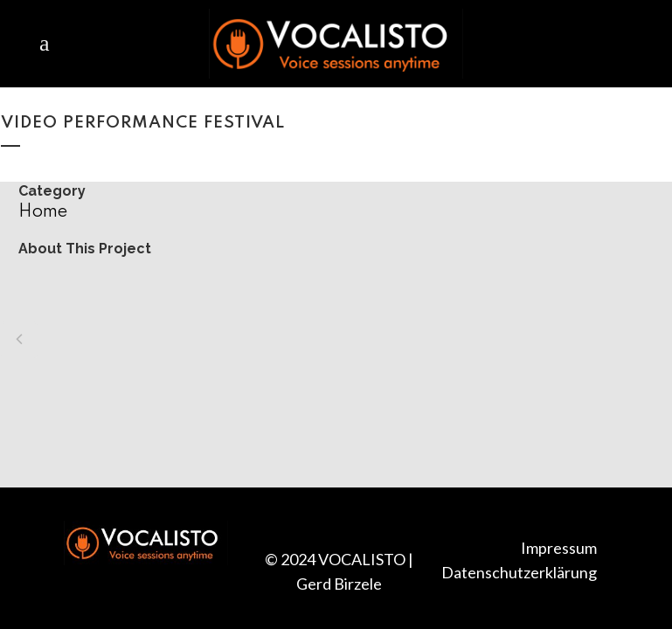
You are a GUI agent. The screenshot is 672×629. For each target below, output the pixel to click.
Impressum (559, 548)
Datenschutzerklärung (519, 572)
